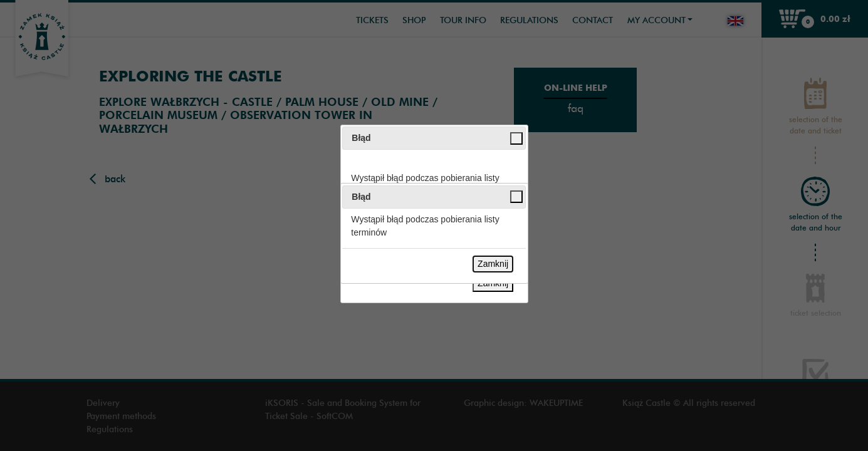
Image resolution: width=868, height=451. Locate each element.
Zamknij (493, 264)
